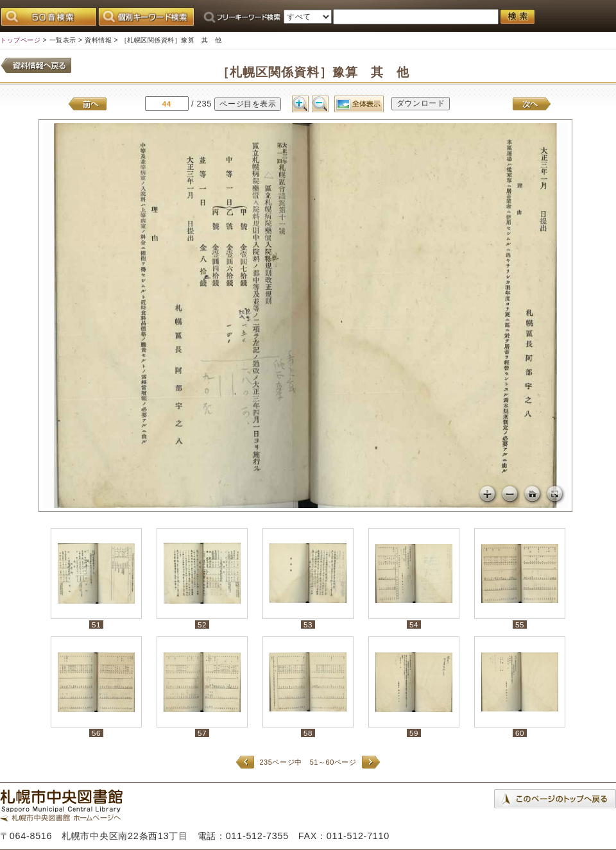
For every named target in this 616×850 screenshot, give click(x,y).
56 (96, 733)
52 (202, 625)
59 (414, 733)
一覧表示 (63, 40)
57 (202, 733)
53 (308, 625)
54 (414, 625)
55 (520, 625)
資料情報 (98, 40)
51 (96, 625)
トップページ (20, 40)
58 (308, 733)
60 (520, 733)
